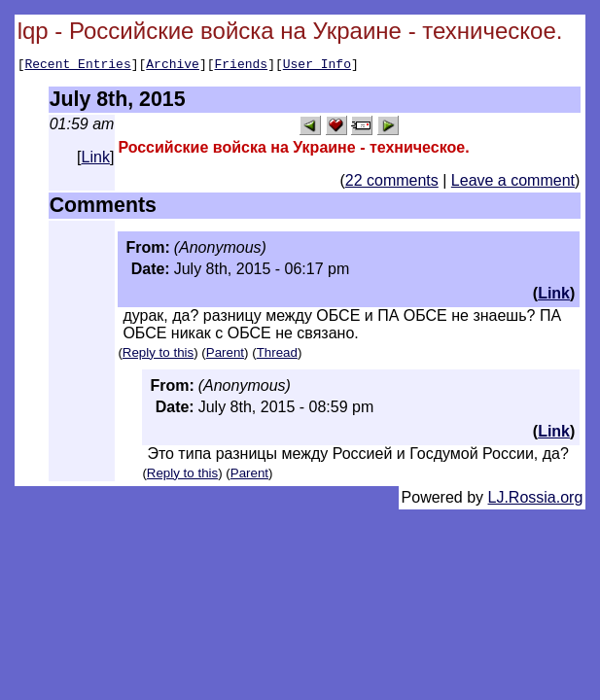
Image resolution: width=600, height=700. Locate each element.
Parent (225, 355)
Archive (173, 66)
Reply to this (158, 355)
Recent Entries (77, 66)
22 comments (392, 183)
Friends (242, 66)
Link (96, 160)
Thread (277, 355)
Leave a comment (513, 183)
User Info (317, 66)
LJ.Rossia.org (536, 500)
